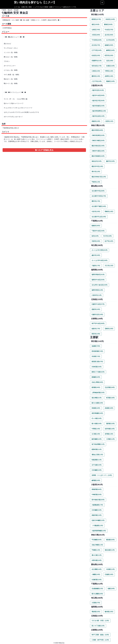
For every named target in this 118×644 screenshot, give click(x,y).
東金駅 (16, 10)
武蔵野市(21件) (97, 61)
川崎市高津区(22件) (98, 135)
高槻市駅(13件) (97, 515)
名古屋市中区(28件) (98, 191)
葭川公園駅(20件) (97, 594)
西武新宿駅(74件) (97, 351)
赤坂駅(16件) (109, 408)
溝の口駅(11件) (97, 555)
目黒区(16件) (110, 66)
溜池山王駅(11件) (97, 455)
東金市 (10, 10)
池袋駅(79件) (96, 346)
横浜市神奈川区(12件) (99, 177)
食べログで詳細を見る (44, 150)
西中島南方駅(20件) (98, 500)
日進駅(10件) (109, 574)
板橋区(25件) (109, 45)
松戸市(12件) (109, 241)
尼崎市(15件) (109, 329)
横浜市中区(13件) (97, 166)
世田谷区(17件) (97, 66)
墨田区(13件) (96, 76)
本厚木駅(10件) (97, 560)
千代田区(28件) (97, 40)
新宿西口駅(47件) (97, 362)
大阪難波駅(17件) (97, 505)
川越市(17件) (96, 266)
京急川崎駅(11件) (97, 545)
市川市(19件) (107, 236)
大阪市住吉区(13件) (98, 116)
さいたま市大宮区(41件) (100, 250)
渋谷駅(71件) (96, 356)
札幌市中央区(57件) (98, 304)
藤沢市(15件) (110, 161)
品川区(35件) (109, 35)
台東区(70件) (96, 30)
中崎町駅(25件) (97, 495)
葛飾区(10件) (110, 81)
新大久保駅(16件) (97, 403)
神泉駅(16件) (96, 408)
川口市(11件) (109, 266)
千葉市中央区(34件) (98, 231)
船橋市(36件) (96, 226)
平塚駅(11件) (96, 550)
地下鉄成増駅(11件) (98, 444)
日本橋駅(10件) (97, 470)
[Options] (102, 3)
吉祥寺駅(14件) (110, 429)
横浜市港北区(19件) (98, 146)
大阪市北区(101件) (98, 90)
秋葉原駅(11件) (97, 460)
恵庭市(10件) (96, 309)
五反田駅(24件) (110, 387)
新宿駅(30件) (96, 387)
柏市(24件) (95, 236)
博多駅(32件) (96, 612)
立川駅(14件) (96, 434)
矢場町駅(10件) (97, 580)
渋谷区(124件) (110, 19)
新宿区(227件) (96, 19)
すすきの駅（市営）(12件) (100, 621)
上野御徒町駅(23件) (98, 393)
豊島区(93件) (108, 24)
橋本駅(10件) (109, 612)
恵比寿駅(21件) (97, 398)
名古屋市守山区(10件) (99, 217)
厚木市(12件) (96, 172)
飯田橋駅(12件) (97, 439)
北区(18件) (110, 61)
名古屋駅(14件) (97, 569)
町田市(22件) (109, 56)
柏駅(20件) (111, 589)
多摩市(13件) (109, 76)
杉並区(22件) (96, 56)
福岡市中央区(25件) (98, 280)
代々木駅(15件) (97, 418)
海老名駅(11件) (110, 550)
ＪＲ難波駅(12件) (97, 526)
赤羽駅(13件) (109, 434)
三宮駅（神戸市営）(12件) (100, 640)
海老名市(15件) (97, 161)
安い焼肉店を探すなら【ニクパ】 (35, 2)
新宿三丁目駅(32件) (98, 372)
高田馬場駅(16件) (97, 413)
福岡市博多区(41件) (98, 275)
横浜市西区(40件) (97, 130)
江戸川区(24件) (97, 50)
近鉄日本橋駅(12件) (98, 520)
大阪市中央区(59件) (98, 95)
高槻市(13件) (96, 121)
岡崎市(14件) (109, 212)
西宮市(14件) (96, 334)
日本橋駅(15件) (97, 510)
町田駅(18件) (110, 398)
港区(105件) (96, 24)
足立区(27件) (96, 45)
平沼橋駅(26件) (97, 540)
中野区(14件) (109, 71)
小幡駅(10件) (96, 574)
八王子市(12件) (97, 81)
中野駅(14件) (96, 429)
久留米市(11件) (97, 295)
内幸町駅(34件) (97, 367)
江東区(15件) (96, 71)
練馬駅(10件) (96, 480)
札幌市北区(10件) (97, 315)
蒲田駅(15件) (110, 424)
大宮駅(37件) (96, 603)
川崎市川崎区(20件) (98, 141)
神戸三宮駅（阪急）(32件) (100, 635)
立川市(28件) (110, 40)
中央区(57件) (109, 30)
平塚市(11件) (96, 182)
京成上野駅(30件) (97, 382)
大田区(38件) (96, 35)
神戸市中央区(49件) (98, 323)
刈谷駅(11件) (110, 569)
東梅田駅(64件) (97, 489)
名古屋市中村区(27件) (99, 196)
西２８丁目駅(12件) (98, 626)
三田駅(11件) (110, 439)
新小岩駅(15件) (97, 424)
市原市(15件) (96, 241)
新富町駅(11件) (97, 449)
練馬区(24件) (110, 50)
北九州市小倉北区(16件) (100, 285)
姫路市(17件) (96, 329)
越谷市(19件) (96, 255)
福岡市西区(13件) (97, 290)
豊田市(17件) (96, 201)
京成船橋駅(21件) (97, 589)
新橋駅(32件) (96, 377)
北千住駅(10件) (97, 465)
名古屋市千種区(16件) (99, 206)
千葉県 (4, 10)
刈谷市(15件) (96, 212)
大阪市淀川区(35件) (98, 101)
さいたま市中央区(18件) (100, 260)
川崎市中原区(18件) (98, 151)
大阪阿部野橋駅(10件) (99, 531)
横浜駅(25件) (110, 540)
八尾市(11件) (109, 121)
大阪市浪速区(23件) (98, 106)
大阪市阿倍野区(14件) (99, 111)
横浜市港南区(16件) (98, 156)
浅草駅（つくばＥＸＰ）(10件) (102, 475)
